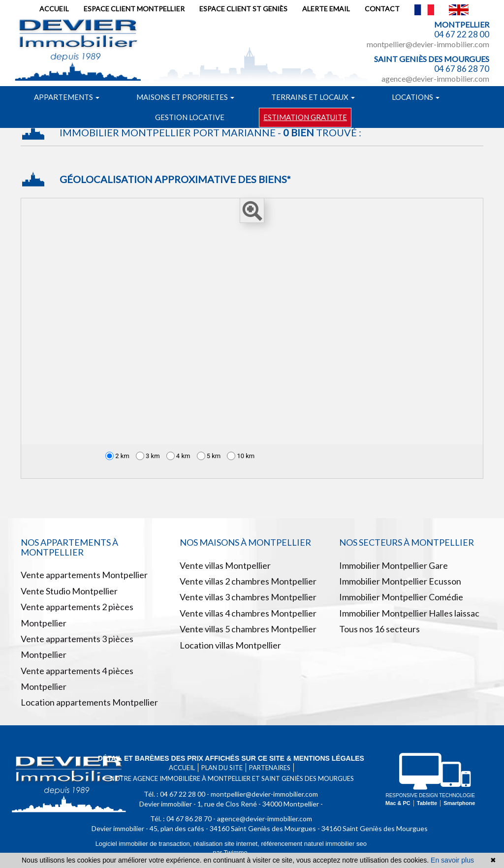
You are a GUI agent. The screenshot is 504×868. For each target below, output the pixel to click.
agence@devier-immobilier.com (435, 78)
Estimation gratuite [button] (305, 117)
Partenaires (270, 768)
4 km (178, 456)
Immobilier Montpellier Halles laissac (409, 613)
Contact (382, 9)
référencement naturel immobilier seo (314, 844)
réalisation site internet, (227, 844)
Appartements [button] (67, 97)
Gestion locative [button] (190, 117)
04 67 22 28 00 (462, 34)
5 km (209, 456)
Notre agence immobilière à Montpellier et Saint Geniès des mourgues (232, 778)
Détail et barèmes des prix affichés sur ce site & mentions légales (231, 758)
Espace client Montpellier (134, 9)
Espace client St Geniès (243, 9)
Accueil (54, 9)
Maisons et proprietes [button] (185, 97)
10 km (241, 456)
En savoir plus (452, 860)
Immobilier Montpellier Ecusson (400, 581)
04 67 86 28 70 (462, 69)
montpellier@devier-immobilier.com (428, 44)
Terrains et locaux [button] (313, 97)
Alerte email (326, 9)
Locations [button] (416, 97)
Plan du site (222, 768)
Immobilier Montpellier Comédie (401, 597)
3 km (148, 456)
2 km (117, 456)
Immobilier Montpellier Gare (394, 565)
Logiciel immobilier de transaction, (144, 844)
